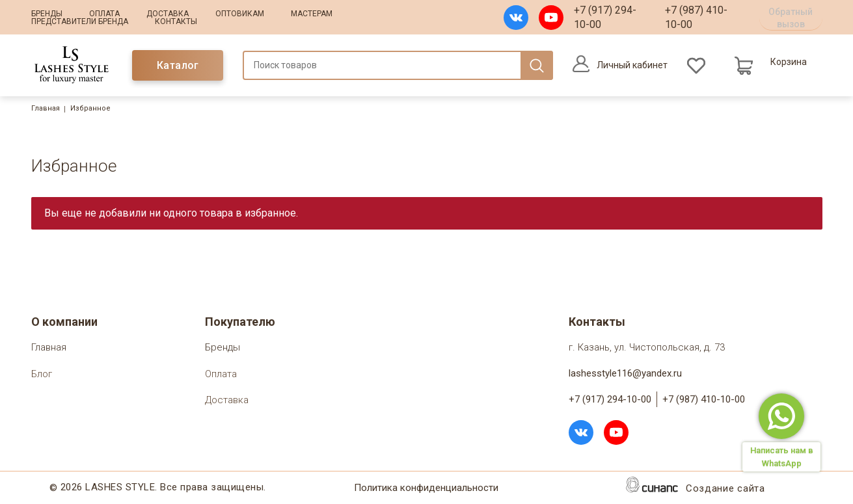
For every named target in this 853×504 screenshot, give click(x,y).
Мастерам (312, 14)
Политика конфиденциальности (426, 489)
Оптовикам (240, 14)
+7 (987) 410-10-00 (696, 17)
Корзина (789, 62)
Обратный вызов (791, 18)
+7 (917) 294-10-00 (605, 17)
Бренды (47, 14)
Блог (42, 375)
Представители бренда (80, 21)
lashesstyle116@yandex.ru (625, 373)
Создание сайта (725, 489)
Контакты (176, 21)
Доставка (168, 14)
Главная (46, 108)
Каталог (178, 65)
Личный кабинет (632, 65)
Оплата (104, 14)
